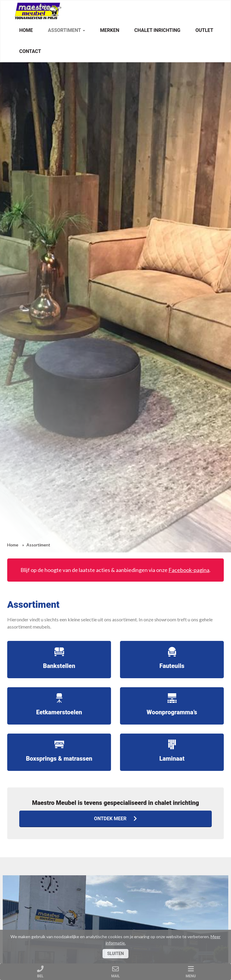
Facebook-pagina (189, 570)
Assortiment (66, 30)
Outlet (204, 30)
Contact (30, 51)
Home (26, 30)
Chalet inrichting (157, 30)
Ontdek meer (116, 819)
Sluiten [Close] (115, 954)
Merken (110, 30)
